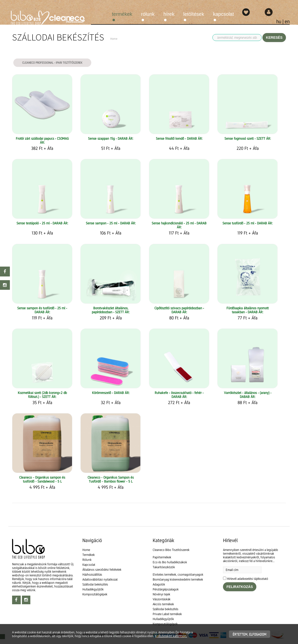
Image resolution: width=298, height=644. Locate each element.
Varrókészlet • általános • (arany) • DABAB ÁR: (248, 395)
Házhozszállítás (92, 575)
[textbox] (149, 517)
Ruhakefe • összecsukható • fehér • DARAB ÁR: (179, 395)
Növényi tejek (161, 594)
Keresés (274, 38)
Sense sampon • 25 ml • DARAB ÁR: (111, 223)
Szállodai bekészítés (95, 584)
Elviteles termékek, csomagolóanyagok (178, 575)
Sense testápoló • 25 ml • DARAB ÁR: (42, 223)
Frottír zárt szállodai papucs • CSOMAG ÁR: (42, 140)
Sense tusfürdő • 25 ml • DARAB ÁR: (248, 223)
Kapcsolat (224, 14)
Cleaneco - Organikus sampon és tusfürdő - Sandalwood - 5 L (42, 479)
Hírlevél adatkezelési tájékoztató (248, 579)
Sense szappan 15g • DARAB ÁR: (111, 138)
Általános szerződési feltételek (102, 570)
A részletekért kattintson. (171, 636)
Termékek (122, 14)
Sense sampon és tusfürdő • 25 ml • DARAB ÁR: (42, 310)
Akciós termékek (163, 604)
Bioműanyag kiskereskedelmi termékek (178, 579)
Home (86, 550)
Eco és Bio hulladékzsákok (170, 562)
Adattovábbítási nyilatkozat (100, 579)
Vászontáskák (162, 599)
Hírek (169, 14)
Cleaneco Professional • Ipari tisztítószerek (52, 63)
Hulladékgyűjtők (93, 589)
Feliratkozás (240, 587)
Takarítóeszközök (164, 567)
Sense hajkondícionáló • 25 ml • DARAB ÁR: (179, 225)
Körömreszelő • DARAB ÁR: (111, 393)
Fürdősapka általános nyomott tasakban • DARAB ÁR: (248, 310)
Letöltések (194, 14)
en (287, 21)
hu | (280, 21)
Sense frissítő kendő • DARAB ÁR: (179, 138)
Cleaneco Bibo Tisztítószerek (171, 550)
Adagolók (159, 584)
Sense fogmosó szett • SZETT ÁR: (248, 138)
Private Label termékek (167, 614)
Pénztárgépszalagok (166, 589)
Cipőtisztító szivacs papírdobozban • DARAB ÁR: (179, 310)
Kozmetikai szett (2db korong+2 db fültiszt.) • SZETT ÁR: (42, 395)
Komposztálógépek (95, 594)
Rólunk (148, 14)
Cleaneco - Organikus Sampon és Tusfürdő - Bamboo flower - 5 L (111, 479)
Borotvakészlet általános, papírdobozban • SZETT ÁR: (111, 310)
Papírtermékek (162, 557)
